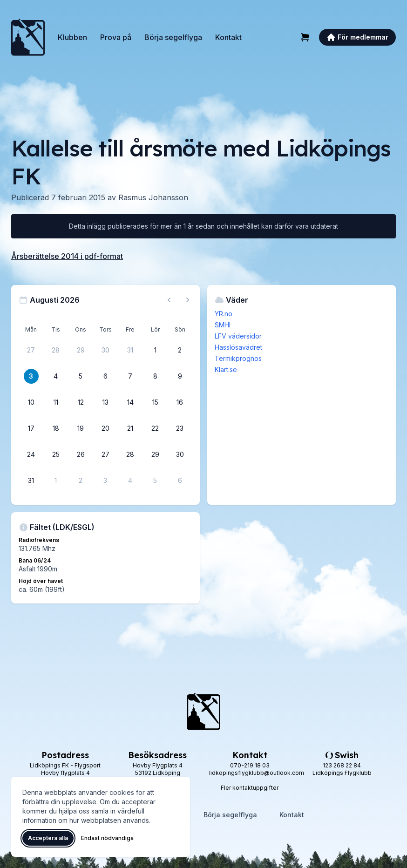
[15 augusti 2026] (155, 402)
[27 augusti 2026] (105, 454)
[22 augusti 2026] (155, 428)
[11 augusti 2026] (56, 402)
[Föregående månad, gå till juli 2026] (169, 300)
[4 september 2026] (130, 481)
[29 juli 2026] (81, 350)
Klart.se (226, 370)
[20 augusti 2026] (105, 428)
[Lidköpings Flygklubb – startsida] (28, 37)
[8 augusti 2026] (155, 376)
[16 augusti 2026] (180, 402)
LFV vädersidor (238, 336)
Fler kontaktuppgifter (250, 788)
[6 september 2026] (180, 481)
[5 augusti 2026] (81, 376)
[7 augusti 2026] (130, 376)
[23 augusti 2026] (180, 428)
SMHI (223, 325)
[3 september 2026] (105, 481)
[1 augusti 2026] (155, 350)
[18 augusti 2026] (56, 428)
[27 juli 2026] (31, 350)
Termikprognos (238, 358)
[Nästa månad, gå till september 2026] (188, 300)
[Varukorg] (305, 37)
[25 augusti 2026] (56, 454)
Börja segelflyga (173, 37)
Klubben (72, 37)
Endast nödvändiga (107, 838)
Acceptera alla (48, 838)
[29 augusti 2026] (155, 454)
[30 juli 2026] (105, 350)
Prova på (116, 37)
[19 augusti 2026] (81, 428)
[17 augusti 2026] (31, 428)
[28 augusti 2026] (130, 454)
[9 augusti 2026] (180, 376)
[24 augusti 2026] (31, 454)
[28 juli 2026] (56, 350)
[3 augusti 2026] (31, 376)
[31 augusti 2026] (31, 481)
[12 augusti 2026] (81, 402)
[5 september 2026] (155, 481)
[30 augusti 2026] (180, 454)
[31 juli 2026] (130, 350)
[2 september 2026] (81, 481)
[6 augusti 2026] (105, 376)
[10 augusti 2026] (31, 402)
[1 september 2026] (56, 481)
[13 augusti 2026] (105, 402)
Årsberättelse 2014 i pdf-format (67, 256)
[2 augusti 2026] (180, 350)
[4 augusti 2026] (56, 376)
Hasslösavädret (238, 347)
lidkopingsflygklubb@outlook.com (257, 773)
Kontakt (228, 37)
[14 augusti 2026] (130, 402)
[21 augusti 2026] (130, 428)
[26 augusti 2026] (81, 454)
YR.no (224, 314)
